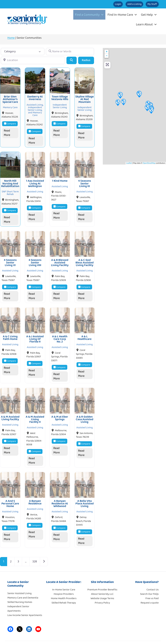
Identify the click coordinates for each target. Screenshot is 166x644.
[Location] (33, 60)
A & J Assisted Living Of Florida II (35, 333)
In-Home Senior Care (64, 580)
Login (103, 4)
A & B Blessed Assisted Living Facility (60, 258)
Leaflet (129, 163)
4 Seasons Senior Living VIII (35, 258)
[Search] (72, 60)
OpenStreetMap (149, 163)
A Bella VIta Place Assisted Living (84, 494)
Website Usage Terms (102, 589)
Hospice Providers (64, 585)
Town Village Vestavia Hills (60, 97)
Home (11, 38)
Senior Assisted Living (20, 584)
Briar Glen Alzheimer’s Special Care (10, 98)
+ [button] (107, 52)
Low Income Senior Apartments (25, 606)
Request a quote (150, 594)
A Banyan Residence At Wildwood (60, 494)
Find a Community (89, 15)
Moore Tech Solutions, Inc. (144, 637)
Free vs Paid (152, 589)
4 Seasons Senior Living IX (85, 181)
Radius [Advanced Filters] (86, 60)
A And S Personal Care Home (10, 494)
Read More (7, 131)
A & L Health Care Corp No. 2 (60, 333)
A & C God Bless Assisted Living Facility (84, 258)
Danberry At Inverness (35, 97)
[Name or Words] (70, 52)
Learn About (147, 24)
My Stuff (149, 4)
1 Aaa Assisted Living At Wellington (35, 181)
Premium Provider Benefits (102, 580)
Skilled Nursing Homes (20, 593)
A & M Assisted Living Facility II (35, 412)
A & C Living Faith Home (10, 332)
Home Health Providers (64, 589)
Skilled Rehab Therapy (64, 594)
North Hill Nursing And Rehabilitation (10, 181)
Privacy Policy (102, 594)
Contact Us (153, 580)
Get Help (149, 15)
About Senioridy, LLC (102, 585)
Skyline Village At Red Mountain (85, 98)
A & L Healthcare (84, 332)
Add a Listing (125, 4)
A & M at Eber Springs (60, 410)
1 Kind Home (60, 178)
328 (35, 552)
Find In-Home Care (122, 15)
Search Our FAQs (149, 585)
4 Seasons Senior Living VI (10, 258)
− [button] (107, 56)
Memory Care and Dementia (23, 589)
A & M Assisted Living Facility (10, 410)
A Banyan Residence (35, 493)
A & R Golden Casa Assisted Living (85, 412)
